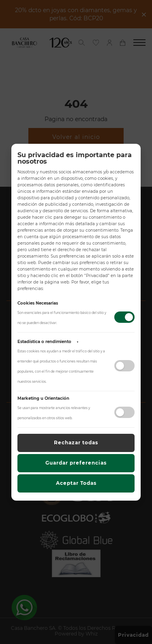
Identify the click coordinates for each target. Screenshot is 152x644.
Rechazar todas (76, 442)
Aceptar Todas (76, 483)
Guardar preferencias (76, 463)
